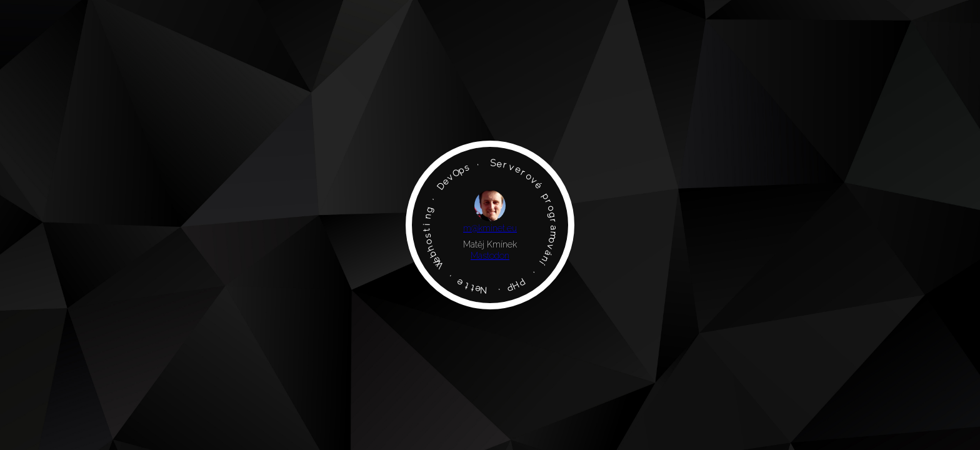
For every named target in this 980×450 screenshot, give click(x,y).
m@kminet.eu (490, 228)
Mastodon (490, 256)
